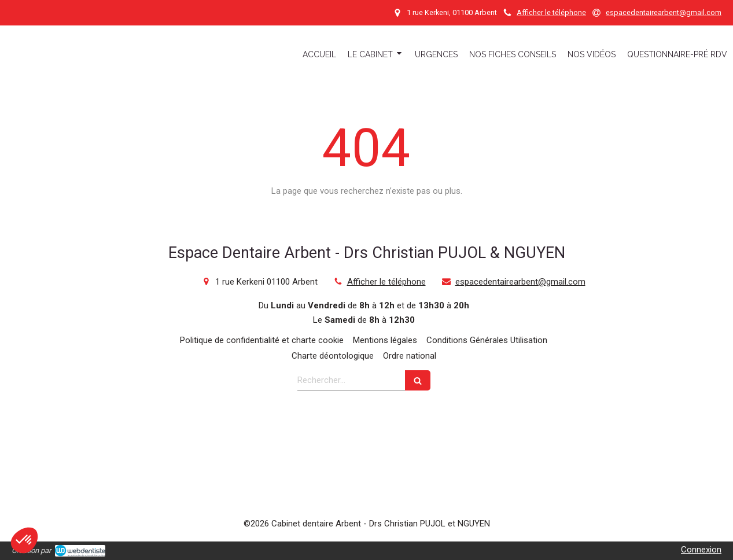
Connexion (701, 550)
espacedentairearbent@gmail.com (520, 282)
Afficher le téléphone (551, 12)
